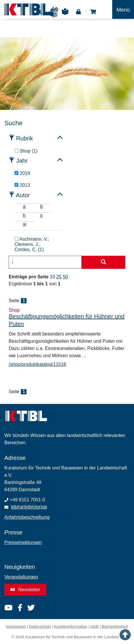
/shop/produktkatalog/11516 (37, 364)
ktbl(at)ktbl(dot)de (29, 507)
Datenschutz (40, 626)
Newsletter (25, 590)
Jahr (22, 161)
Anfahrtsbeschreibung (27, 517)
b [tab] (41, 206)
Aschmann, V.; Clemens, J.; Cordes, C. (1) (32, 244)
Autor (23, 195)
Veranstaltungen (21, 577)
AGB (95, 626)
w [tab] (25, 224)
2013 (22, 185)
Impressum (16, 626)
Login (78, 12)
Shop (93, 12)
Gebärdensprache (53, 12)
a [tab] (24, 206)
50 (65, 277)
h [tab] (24, 215)
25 (59, 277)
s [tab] (41, 215)
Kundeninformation (71, 626)
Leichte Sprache (65, 14)
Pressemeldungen (23, 542)
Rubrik (25, 138)
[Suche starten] (103, 262)
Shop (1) (26, 151)
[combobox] (45, 262)
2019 (22, 173)
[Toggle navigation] (123, 9)
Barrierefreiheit (115, 626)
